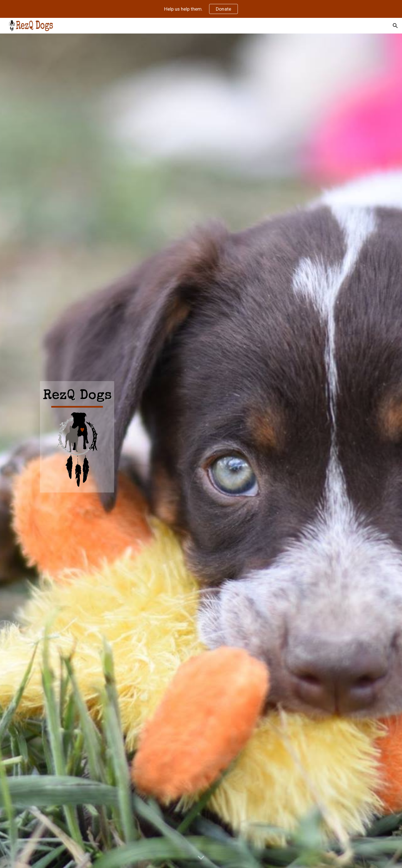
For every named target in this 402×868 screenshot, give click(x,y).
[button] (395, 26)
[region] (201, 9)
